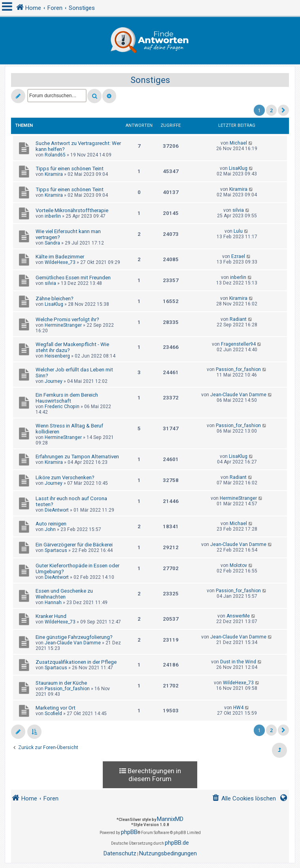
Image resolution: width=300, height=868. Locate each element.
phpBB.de (177, 843)
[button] (283, 110)
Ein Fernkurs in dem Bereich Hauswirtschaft (67, 398)
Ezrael (238, 256)
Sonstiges (150, 80)
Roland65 (55, 155)
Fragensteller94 (238, 344)
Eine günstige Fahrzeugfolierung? (74, 637)
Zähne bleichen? (55, 298)
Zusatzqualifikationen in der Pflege (76, 662)
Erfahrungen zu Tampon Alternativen (77, 457)
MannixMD (170, 819)
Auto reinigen (51, 524)
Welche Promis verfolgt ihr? (67, 319)
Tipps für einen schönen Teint (70, 169)
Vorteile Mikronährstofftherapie (72, 210)
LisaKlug (238, 168)
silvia (238, 210)
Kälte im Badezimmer (60, 257)
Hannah (53, 603)
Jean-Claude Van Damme (238, 395)
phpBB (129, 832)
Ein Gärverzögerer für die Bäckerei (74, 545)
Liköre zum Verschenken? (65, 477)
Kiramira (54, 174)
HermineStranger (63, 325)
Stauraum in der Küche (61, 683)
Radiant (238, 319)
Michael (238, 143)
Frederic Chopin (62, 407)
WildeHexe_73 (60, 262)
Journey (54, 381)
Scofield (53, 714)
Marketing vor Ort (56, 708)
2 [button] (271, 110)
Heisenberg (57, 356)
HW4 (238, 708)
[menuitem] (244, 799)
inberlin (53, 216)
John (50, 529)
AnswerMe (238, 616)
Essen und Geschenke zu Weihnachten (64, 594)
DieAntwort (57, 510)
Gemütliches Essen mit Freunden (73, 278)
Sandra (52, 243)
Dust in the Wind (238, 662)
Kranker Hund (51, 616)
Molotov (238, 565)
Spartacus (56, 550)
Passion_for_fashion (238, 369)
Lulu (238, 231)
